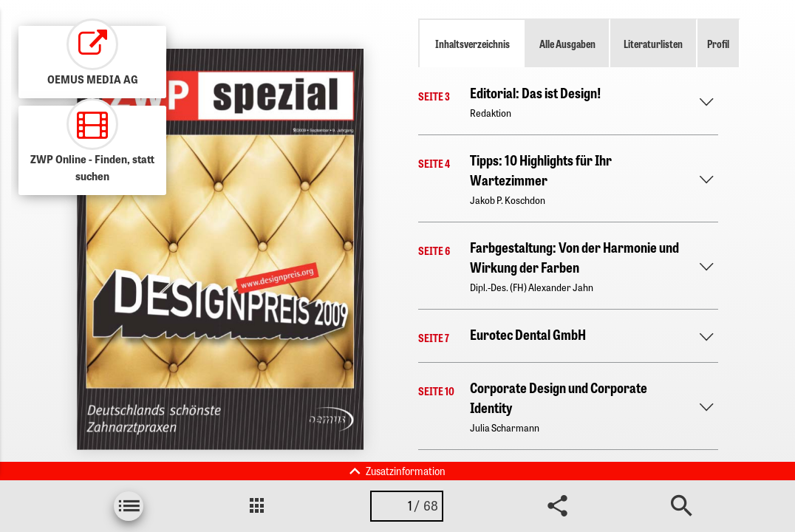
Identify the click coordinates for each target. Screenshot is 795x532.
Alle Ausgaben (567, 44)
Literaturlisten (653, 44)
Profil (718, 44)
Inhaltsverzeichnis (472, 44)
